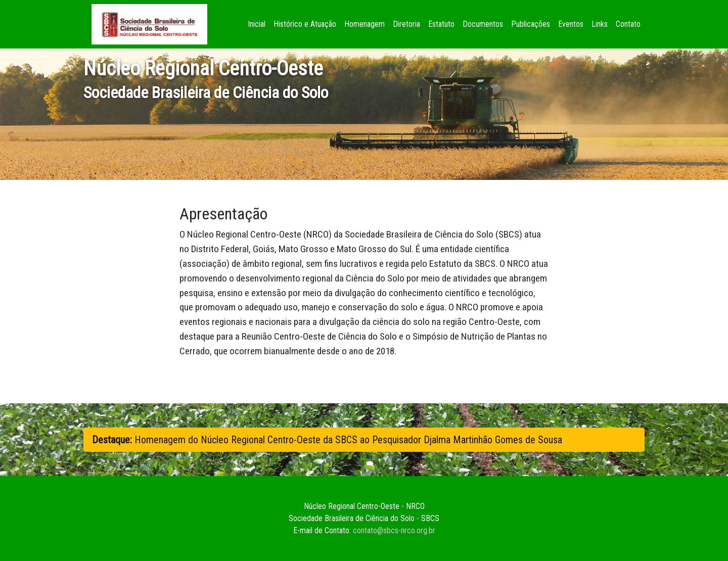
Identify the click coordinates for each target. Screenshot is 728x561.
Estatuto (441, 24)
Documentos (483, 24)
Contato (628, 24)
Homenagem (365, 24)
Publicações (531, 24)
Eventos (571, 24)
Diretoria (406, 24)
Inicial (259, 23)
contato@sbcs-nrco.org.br (394, 530)
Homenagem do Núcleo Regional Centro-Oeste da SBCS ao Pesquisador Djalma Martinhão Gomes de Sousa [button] (327, 440)
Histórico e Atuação (305, 24)
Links (600, 24)
